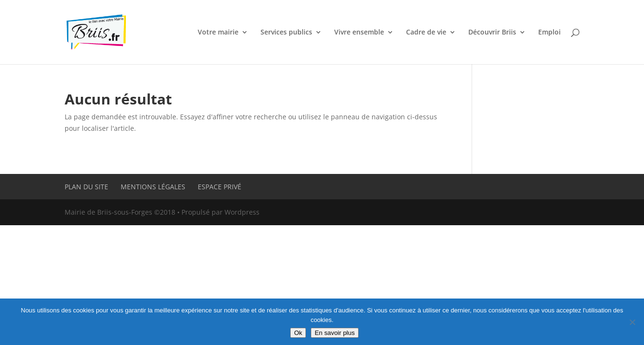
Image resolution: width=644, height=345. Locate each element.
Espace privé (220, 187)
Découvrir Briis (492, 33)
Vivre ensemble (359, 33)
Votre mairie (218, 33)
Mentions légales (153, 187)
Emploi (549, 33)
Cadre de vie (426, 33)
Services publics (286, 33)
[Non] (632, 322)
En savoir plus (335, 333)
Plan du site (86, 187)
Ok (298, 333)
